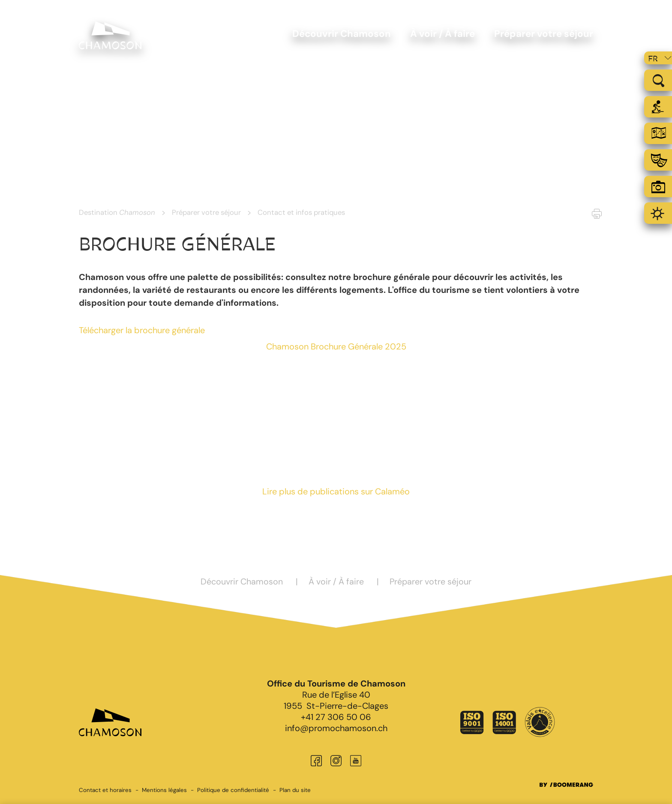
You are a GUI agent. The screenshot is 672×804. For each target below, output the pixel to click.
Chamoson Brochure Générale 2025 (336, 346)
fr (653, 59)
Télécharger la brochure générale (142, 330)
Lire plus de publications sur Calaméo (336, 491)
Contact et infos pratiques (301, 212)
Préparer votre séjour (206, 212)
